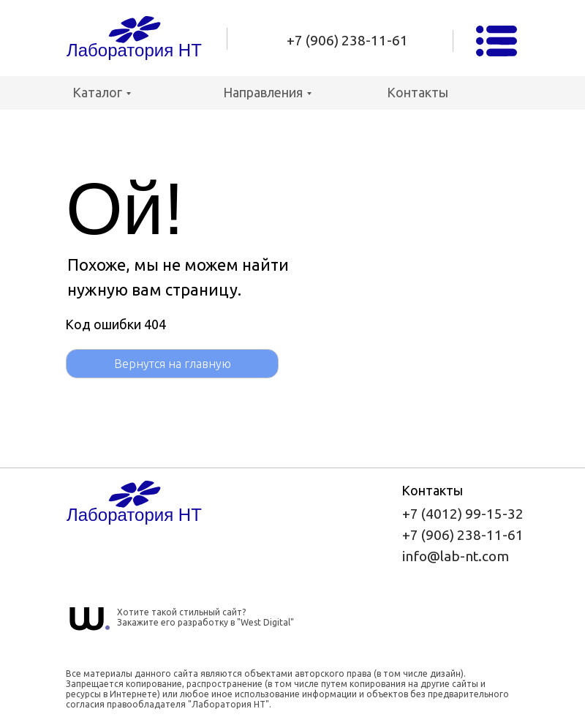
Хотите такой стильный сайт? (181, 612)
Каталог (97, 92)
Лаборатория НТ (134, 50)
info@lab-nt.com (456, 556)
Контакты (418, 92)
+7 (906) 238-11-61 (347, 40)
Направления (263, 92)
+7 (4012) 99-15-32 (463, 514)
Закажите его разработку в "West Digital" (205, 622)
